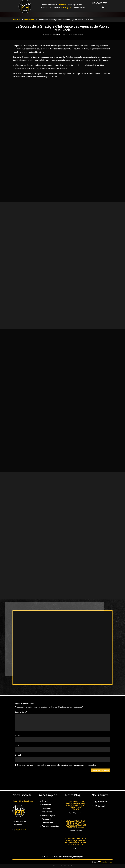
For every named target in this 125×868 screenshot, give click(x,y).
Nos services (47, 812)
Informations (29, 20)
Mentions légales (49, 815)
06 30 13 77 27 (100, 3)
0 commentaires (78, 34)
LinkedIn (102, 806)
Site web (18, 755)
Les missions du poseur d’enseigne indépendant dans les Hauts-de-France (76, 805)
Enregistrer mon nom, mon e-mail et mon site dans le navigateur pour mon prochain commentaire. (56, 765)
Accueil (17, 20)
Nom (17, 736)
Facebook (103, 802)
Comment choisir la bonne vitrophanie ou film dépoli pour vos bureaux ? (76, 841)
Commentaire (21, 712)
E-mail (18, 745)
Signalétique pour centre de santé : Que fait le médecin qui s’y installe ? (76, 824)
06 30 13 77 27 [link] (21, 830)
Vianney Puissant (50, 34)
